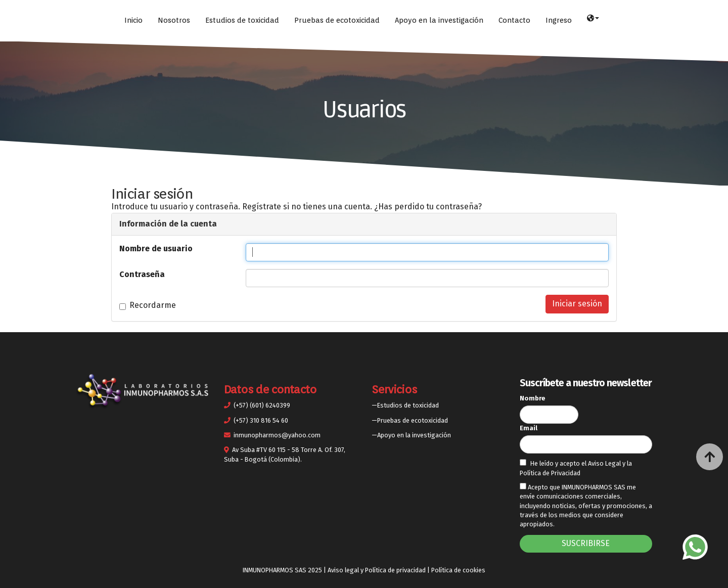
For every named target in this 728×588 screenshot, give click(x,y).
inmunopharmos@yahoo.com (277, 435)
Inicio (133, 20)
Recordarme (148, 305)
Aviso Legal (605, 463)
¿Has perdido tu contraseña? (428, 207)
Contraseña (142, 274)
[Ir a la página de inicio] (5, 20)
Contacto (514, 20)
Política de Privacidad (550, 473)
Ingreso (559, 20)
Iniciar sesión (577, 304)
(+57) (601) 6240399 (262, 405)
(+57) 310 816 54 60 (261, 420)
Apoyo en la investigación (439, 20)
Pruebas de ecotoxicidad (337, 20)
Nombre (533, 398)
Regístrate (262, 207)
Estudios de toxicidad (242, 20)
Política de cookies (458, 570)
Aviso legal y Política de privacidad (377, 570)
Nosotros (174, 20)
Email (529, 428)
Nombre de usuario (156, 248)
